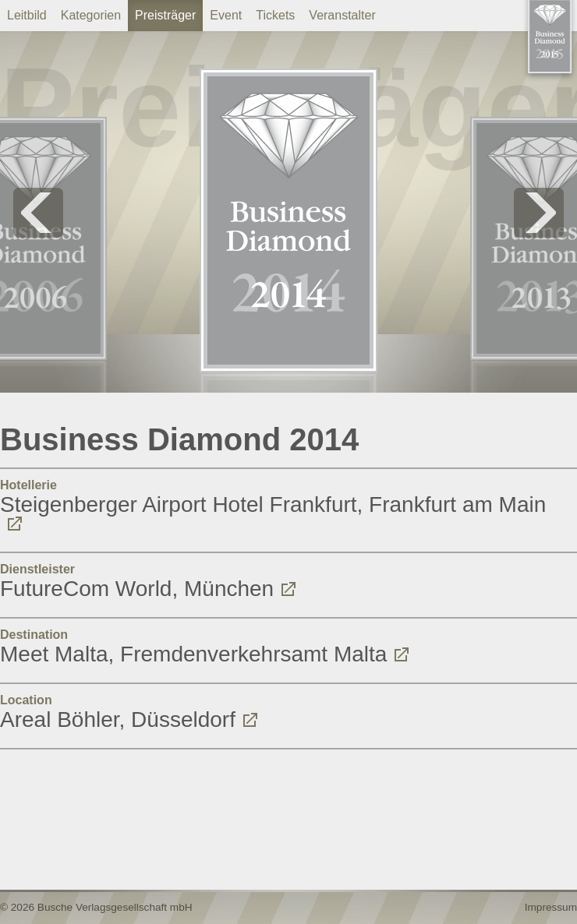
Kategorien (91, 15)
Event (226, 15)
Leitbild (27, 15)
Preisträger (165, 15)
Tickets (275, 15)
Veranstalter (342, 15)
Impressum (551, 907)
